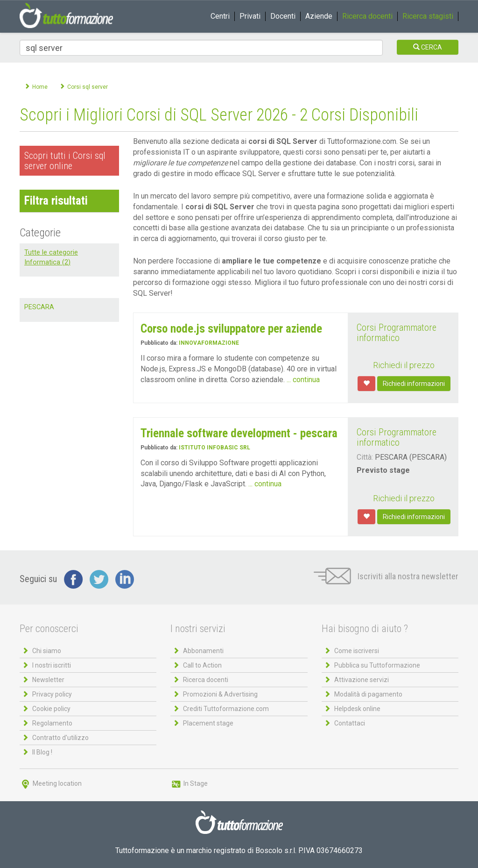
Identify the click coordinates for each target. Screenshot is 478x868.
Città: (365, 457)
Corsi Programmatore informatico (397, 333)
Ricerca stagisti (428, 16)
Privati (250, 16)
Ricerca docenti (367, 16)
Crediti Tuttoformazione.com (226, 709)
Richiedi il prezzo (404, 365)
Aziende (319, 16)
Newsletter (48, 680)
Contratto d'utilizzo (60, 738)
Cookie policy (51, 709)
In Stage (189, 783)
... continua (303, 380)
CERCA (428, 47)
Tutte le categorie (51, 253)
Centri (220, 16)
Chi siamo (47, 651)
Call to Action (202, 665)
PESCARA (39, 307)
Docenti (283, 16)
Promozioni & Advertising (220, 694)
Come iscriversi (357, 651)
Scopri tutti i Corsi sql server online (65, 161)
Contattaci (350, 723)
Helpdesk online (357, 709)
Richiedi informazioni (414, 384)
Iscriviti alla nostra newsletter (386, 576)
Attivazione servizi (362, 680)
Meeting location (51, 783)
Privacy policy (52, 694)
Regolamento (52, 723)
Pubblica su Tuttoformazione (377, 665)
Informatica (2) (47, 262)
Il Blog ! (42, 752)
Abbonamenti (203, 651)
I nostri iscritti (52, 665)
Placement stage (208, 723)
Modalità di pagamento (368, 694)
